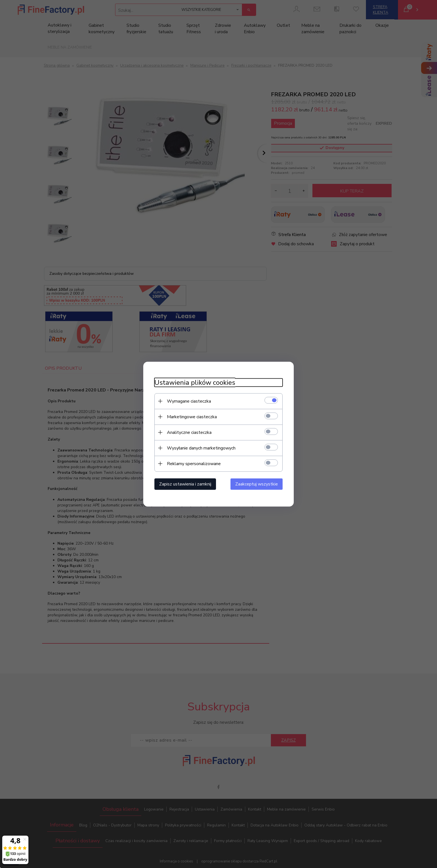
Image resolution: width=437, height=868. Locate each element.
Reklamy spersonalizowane (194, 463)
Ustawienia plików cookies (195, 382)
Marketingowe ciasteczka (192, 417)
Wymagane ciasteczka (189, 401)
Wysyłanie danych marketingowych (201, 448)
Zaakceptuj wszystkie (257, 484)
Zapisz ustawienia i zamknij (185, 484)
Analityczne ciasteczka (189, 432)
